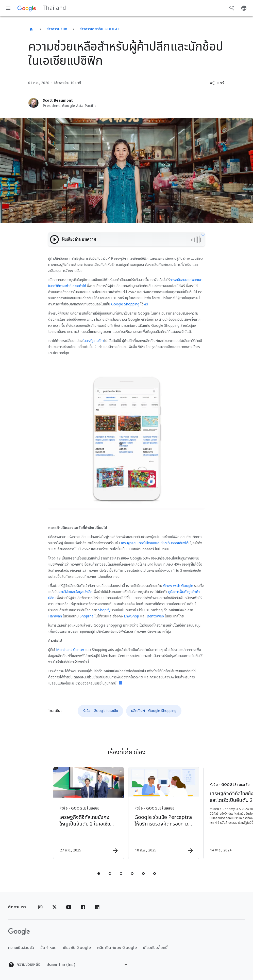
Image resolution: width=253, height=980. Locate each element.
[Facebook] (83, 907)
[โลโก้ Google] (19, 932)
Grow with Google (178, 586)
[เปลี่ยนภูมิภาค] (88, 965)
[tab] (99, 874)
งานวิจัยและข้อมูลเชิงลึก (75, 592)
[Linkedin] (97, 907)
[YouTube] (69, 907)
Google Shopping (125, 304)
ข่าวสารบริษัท (57, 29)
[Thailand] (31, 29)
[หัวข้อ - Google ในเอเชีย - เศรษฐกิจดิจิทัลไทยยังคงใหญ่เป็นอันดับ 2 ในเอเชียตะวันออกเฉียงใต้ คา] (89, 813)
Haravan (55, 616)
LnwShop (131, 616)
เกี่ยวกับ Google (77, 948)
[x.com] (55, 907)
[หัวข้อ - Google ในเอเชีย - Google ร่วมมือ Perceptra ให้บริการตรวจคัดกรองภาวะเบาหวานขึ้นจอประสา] (164, 813)
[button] (217, 83)
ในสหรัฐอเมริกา (93, 341)
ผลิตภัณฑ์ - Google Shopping (154, 711)
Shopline (87, 616)
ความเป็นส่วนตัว (21, 948)
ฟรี (146, 304)
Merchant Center (70, 650)
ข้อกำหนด (49, 948)
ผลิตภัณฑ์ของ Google (117, 948)
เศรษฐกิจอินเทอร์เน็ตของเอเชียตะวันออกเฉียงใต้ (155, 543)
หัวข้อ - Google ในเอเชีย (100, 711)
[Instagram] (40, 907)
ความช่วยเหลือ (24, 965)
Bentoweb (155, 616)
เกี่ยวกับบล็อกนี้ (155, 948)
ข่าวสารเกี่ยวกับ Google (100, 29)
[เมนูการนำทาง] (8, 8)
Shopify (104, 610)
